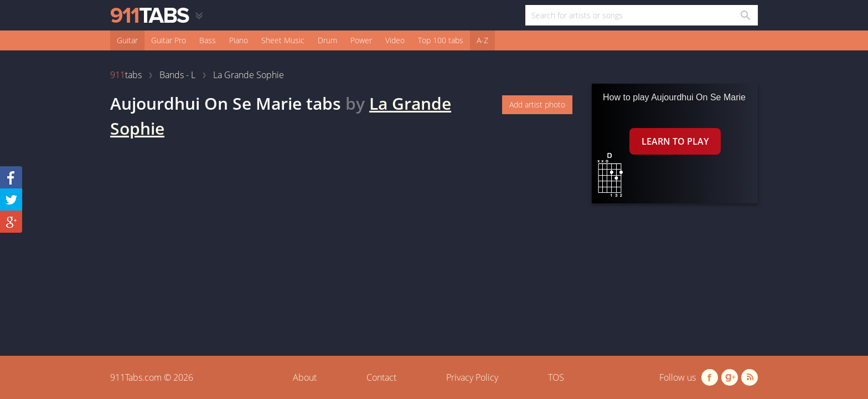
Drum (327, 40)
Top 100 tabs (441, 40)
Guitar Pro (169, 40)
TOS (556, 377)
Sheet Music (283, 40)
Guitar (127, 40)
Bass (208, 40)
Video (395, 40)
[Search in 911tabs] (745, 15)
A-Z (482, 40)
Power (361, 40)
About (305, 377)
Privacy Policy (472, 377)
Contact (381, 377)
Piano (239, 40)
